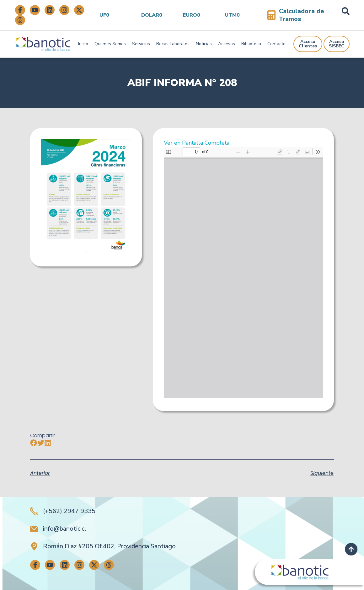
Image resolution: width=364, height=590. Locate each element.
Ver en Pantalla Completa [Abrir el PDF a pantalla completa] (197, 143)
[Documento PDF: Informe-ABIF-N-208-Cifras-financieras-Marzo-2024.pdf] (243, 272)
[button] (34, 443)
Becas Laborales (173, 44)
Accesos (227, 44)
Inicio (83, 44)
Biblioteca (251, 44)
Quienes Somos (110, 44)
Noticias (204, 44)
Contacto (276, 44)
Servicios (141, 44)
